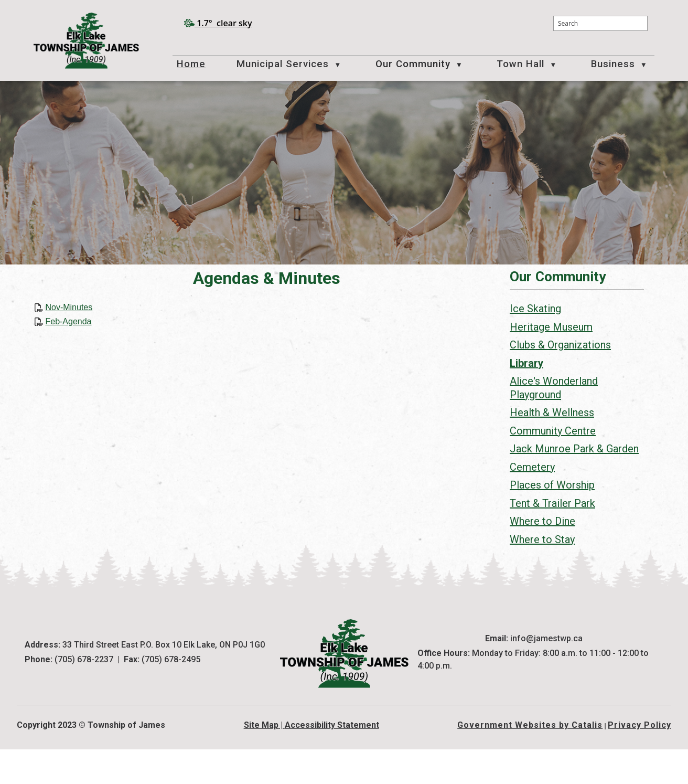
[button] (638, 24)
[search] (600, 23)
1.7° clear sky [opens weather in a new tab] (224, 23)
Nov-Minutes (224, 318)
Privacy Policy (639, 760)
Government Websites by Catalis (530, 760)
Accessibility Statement (332, 760)
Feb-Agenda (223, 332)
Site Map (261, 760)
